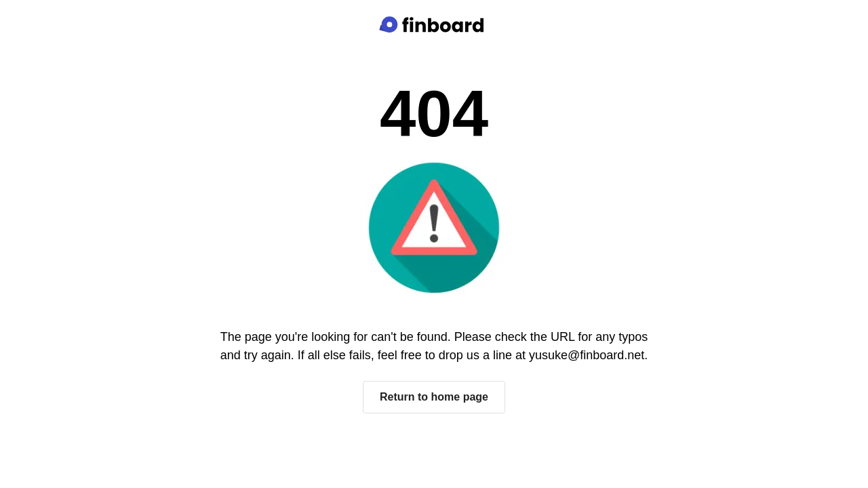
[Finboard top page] (434, 24)
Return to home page (434, 397)
